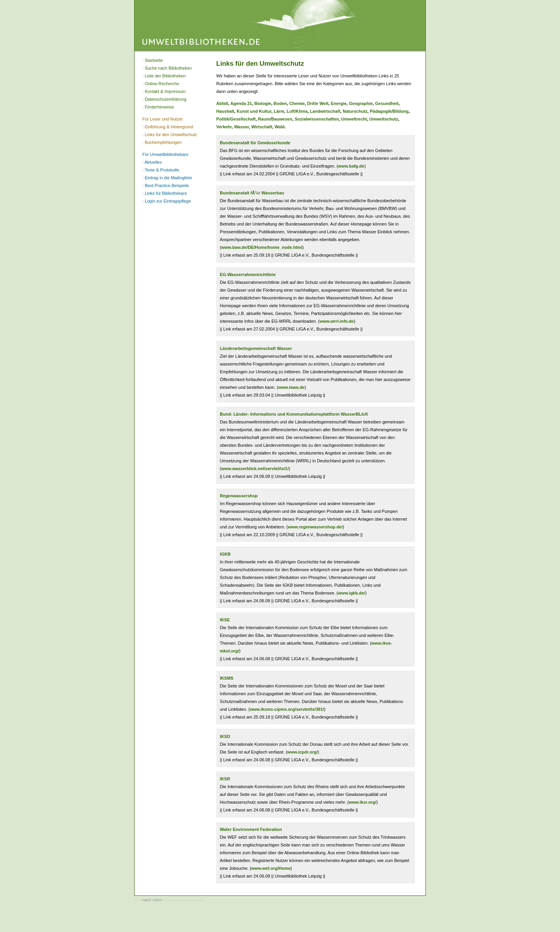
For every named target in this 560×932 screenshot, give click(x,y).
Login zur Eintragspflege (168, 201)
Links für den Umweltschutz (171, 135)
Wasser (241, 127)
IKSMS (227, 678)
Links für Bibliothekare (166, 193)
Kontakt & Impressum (165, 91)
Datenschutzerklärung (165, 99)
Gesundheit (387, 103)
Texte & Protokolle (162, 170)
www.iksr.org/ (363, 802)
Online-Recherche (162, 84)
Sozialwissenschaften (317, 119)
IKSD (225, 736)
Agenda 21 (241, 103)
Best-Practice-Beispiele (167, 185)
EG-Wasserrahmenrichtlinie (248, 275)
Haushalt (225, 111)
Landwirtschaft (325, 111)
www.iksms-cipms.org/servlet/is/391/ (287, 709)
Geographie (361, 103)
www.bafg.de (351, 166)
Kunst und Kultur (254, 111)
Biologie (263, 103)
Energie (339, 103)
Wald (280, 127)
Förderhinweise (159, 107)
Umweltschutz (384, 119)
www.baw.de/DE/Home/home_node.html (262, 247)
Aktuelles (153, 162)
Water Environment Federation (251, 829)
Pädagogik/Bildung (389, 111)
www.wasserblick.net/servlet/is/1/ (255, 469)
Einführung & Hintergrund (169, 127)
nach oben (152, 900)
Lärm (279, 111)
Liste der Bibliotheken (165, 76)
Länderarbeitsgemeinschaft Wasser (256, 348)
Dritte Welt (318, 103)
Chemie (297, 103)
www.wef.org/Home (271, 868)
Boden (280, 103)
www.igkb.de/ (352, 593)
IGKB (225, 554)
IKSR (225, 779)
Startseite (154, 60)
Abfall (222, 103)
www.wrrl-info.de (337, 321)
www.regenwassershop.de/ (315, 527)
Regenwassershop (239, 496)
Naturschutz (355, 111)
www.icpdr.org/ (302, 752)
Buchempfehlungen (163, 142)
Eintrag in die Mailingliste (168, 178)
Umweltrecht (354, 119)
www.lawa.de (291, 387)
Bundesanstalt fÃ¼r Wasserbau (252, 193)
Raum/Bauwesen (275, 119)
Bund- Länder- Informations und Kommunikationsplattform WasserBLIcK (294, 414)
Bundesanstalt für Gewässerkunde (255, 143)
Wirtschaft (262, 127)
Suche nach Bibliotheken (168, 68)
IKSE (225, 620)
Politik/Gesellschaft (236, 119)
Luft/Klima (297, 111)
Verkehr (224, 127)
